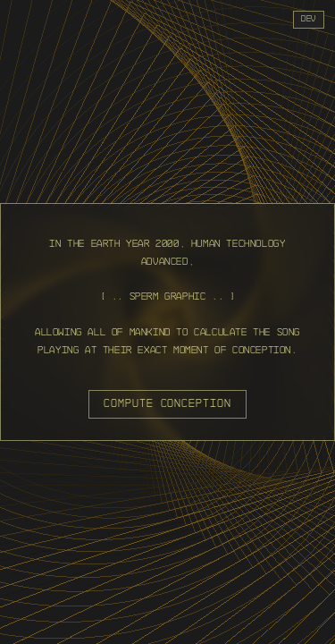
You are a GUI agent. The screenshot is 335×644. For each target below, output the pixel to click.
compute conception (167, 403)
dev (309, 19)
